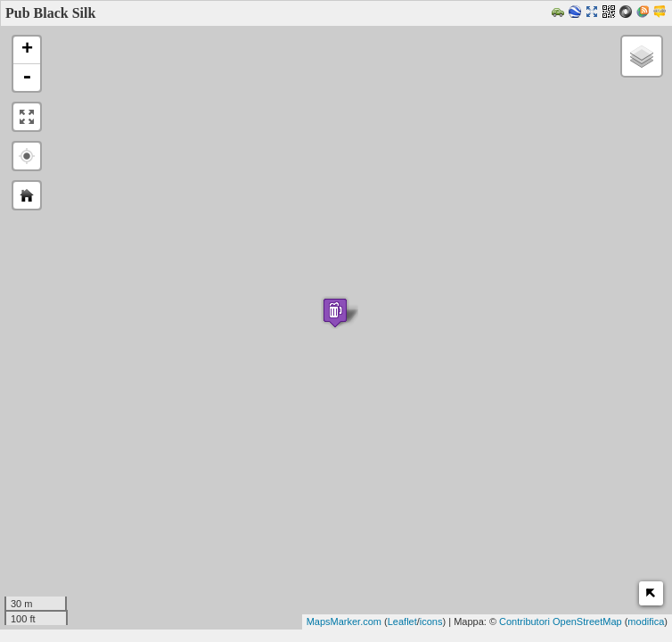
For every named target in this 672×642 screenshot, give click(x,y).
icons (431, 621)
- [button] (27, 78)
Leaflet (402, 621)
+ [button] (27, 50)
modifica (646, 621)
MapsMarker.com (344, 621)
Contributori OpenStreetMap (561, 621)
